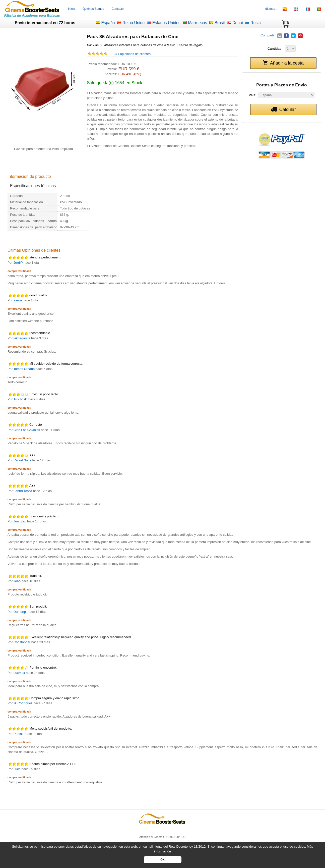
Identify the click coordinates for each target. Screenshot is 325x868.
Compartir (268, 35)
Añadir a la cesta (283, 63)
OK (162, 859)
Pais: (253, 95)
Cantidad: (275, 49)
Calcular (283, 110)
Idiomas (270, 9)
